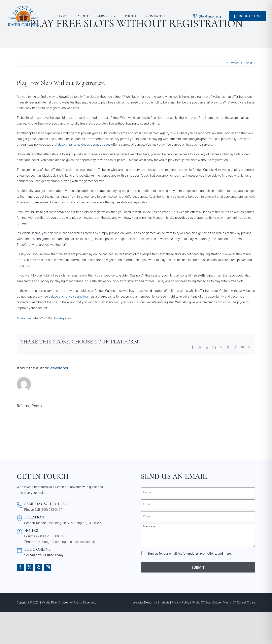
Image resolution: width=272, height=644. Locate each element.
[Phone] (198, 516)
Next (249, 63)
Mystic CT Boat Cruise (206, 602)
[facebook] (20, 567)
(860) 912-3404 (51, 510)
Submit (198, 567)
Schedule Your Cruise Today (44, 555)
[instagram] (48, 567)
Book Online (250, 16)
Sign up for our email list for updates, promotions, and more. (189, 554)
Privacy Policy (180, 602)
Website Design (143, 602)
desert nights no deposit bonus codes (84, 145)
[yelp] (39, 567)
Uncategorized (62, 318)
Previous (236, 63)
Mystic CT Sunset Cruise (239, 602)
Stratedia (164, 602)
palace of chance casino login (69, 296)
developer (26, 318)
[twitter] (29, 567)
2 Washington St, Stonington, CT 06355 (74, 523)
